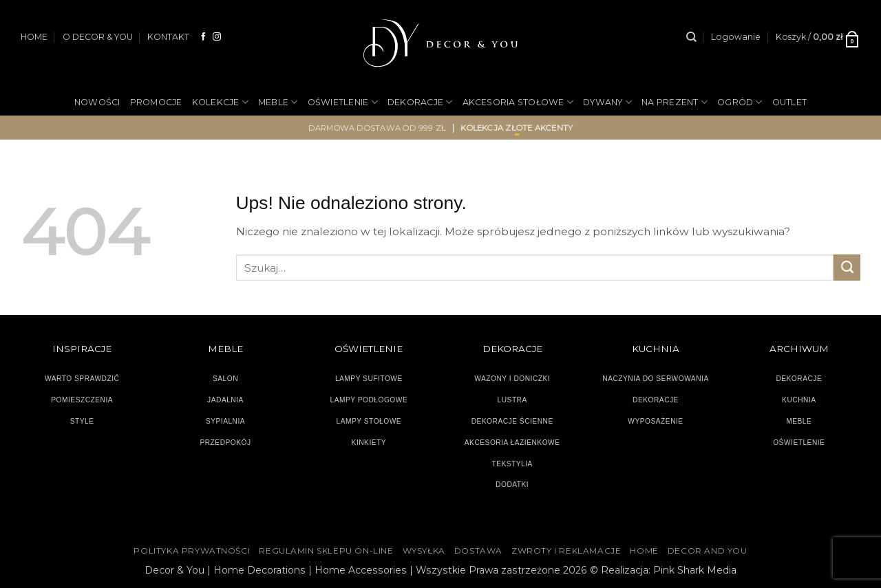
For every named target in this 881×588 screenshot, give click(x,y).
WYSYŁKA (424, 551)
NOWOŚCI (97, 102)
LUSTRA (512, 400)
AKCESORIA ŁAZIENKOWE (512, 443)
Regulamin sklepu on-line (326, 551)
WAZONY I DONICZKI (512, 379)
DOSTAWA (478, 551)
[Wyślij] (847, 268)
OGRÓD (740, 102)
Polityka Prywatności (192, 551)
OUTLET (790, 102)
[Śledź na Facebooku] (204, 37)
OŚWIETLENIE (343, 102)
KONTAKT (168, 37)
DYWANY (607, 102)
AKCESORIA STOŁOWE (518, 102)
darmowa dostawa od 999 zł (378, 128)
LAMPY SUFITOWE (369, 379)
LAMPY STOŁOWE (369, 421)
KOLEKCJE (220, 102)
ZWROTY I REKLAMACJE (566, 551)
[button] (736, 37)
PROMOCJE (156, 102)
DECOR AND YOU (708, 551)
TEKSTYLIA (512, 464)
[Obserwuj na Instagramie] (217, 37)
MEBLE (278, 102)
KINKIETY (369, 443)
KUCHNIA (799, 400)
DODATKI (512, 484)
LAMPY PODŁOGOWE (369, 400)
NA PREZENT (675, 102)
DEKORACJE (420, 102)
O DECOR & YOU (98, 37)
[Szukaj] (691, 37)
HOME (34, 37)
